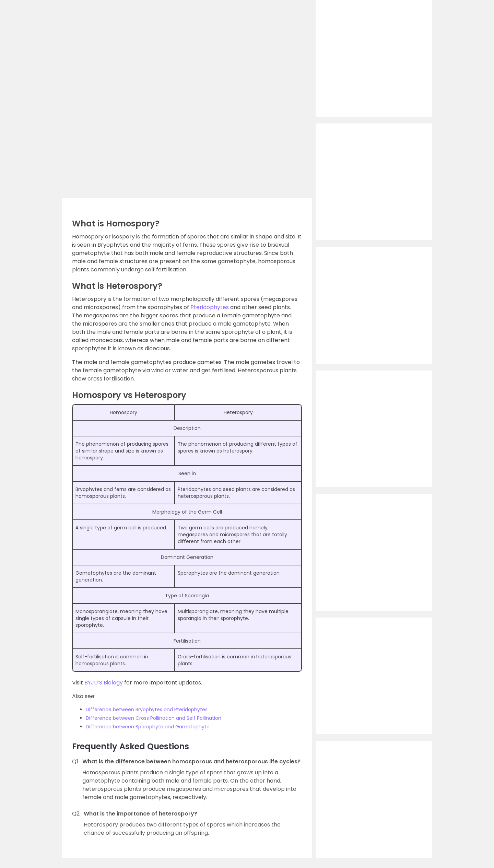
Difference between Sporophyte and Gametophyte (148, 727)
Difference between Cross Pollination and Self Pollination (154, 718)
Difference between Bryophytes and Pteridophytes (147, 709)
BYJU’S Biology (104, 683)
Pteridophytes (210, 307)
